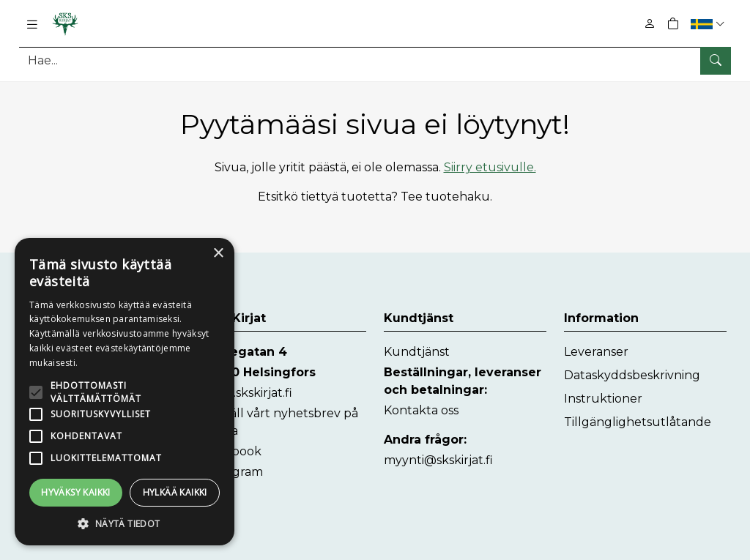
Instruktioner (603, 399)
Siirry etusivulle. (490, 167)
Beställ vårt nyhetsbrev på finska (281, 422)
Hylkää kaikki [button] (175, 492)
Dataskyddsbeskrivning (632, 375)
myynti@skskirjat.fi (438, 460)
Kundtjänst (417, 352)
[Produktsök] (375, 60)
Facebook (233, 451)
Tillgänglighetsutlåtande (638, 422)
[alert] (125, 392)
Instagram (233, 472)
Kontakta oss (421, 410)
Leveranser (596, 352)
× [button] (218, 254)
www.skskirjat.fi (248, 393)
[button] (709, 24)
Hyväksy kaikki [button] (76, 492)
